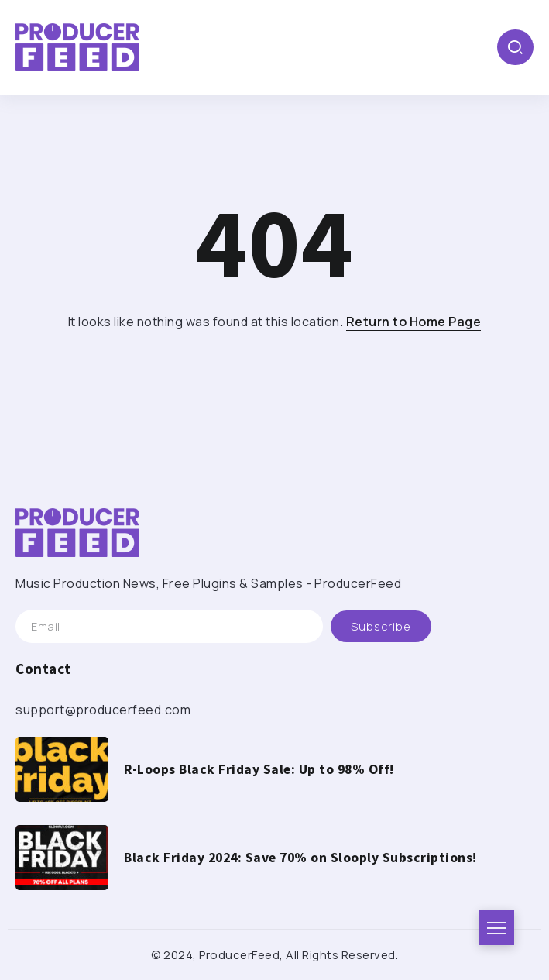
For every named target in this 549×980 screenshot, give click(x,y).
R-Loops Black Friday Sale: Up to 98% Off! (259, 769)
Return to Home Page (414, 322)
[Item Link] (62, 769)
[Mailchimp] (381, 626)
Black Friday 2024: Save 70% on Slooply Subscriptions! (300, 858)
